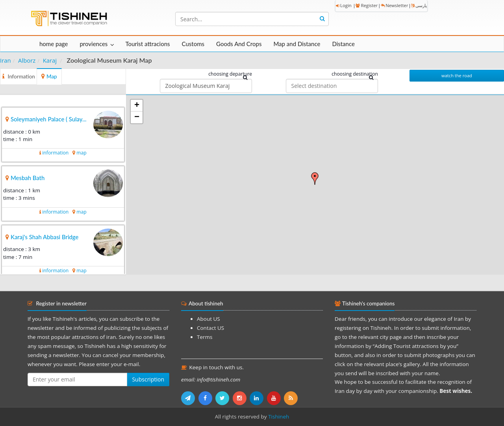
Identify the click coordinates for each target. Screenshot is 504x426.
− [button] (137, 117)
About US (208, 319)
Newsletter (394, 5)
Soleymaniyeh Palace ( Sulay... (49, 119)
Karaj (50, 60)
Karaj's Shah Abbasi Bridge (44, 237)
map (81, 153)
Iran (6, 60)
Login (344, 5)
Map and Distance (297, 44)
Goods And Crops (239, 44)
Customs (193, 44)
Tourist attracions (147, 44)
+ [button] (137, 106)
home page (54, 44)
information (55, 153)
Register (367, 5)
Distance (343, 44)
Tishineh (279, 417)
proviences (94, 44)
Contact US (210, 328)
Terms (205, 337)
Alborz (27, 60)
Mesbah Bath (28, 178)
